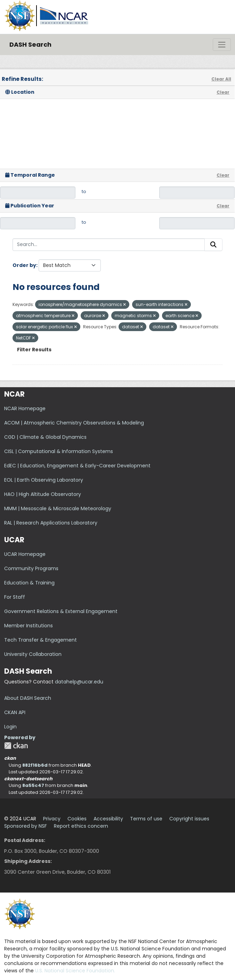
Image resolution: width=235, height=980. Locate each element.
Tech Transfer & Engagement (40, 640)
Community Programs (31, 568)
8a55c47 (33, 785)
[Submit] (213, 245)
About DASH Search (28, 698)
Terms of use (146, 819)
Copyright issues (189, 819)
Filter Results (34, 350)
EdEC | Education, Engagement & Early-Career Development (77, 466)
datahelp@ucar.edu (79, 682)
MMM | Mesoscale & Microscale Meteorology (58, 508)
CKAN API (15, 712)
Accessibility (108, 819)
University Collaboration (33, 654)
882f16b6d (35, 765)
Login (10, 727)
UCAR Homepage (25, 554)
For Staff (15, 597)
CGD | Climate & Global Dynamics (45, 437)
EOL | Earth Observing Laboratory (44, 480)
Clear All (221, 79)
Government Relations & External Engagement (61, 611)
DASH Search (30, 44)
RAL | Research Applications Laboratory (51, 523)
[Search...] (109, 245)
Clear (223, 92)
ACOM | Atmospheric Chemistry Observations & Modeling (74, 423)
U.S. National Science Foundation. (75, 971)
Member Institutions (29, 626)
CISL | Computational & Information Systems (59, 451)
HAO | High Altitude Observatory (43, 494)
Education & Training (29, 583)
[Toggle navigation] (222, 45)
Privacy (52, 819)
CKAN (16, 746)
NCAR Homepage (25, 408)
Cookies (77, 819)
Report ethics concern (81, 826)
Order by (24, 265)
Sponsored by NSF (26, 826)
